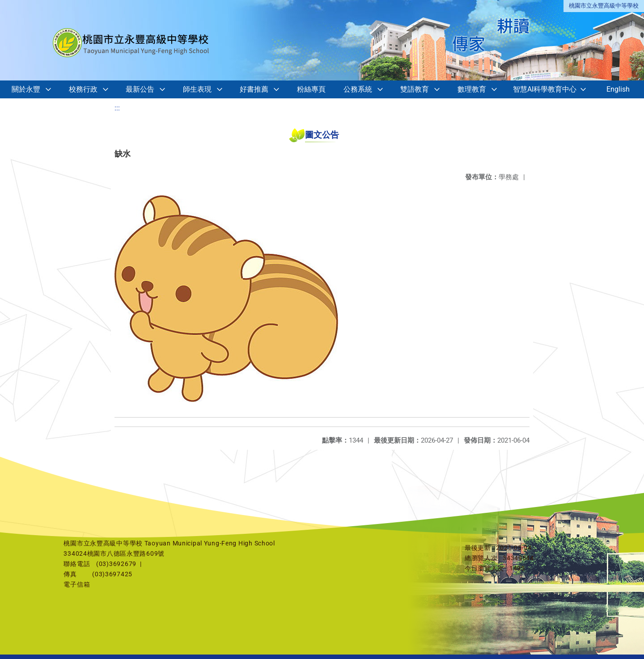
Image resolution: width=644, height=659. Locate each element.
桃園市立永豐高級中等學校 (604, 6)
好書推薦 (254, 89)
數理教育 (472, 89)
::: (117, 108)
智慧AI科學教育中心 (545, 89)
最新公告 (140, 89)
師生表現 (197, 89)
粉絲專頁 (311, 89)
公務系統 (358, 89)
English (618, 89)
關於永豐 (26, 89)
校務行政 (83, 89)
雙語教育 (415, 89)
